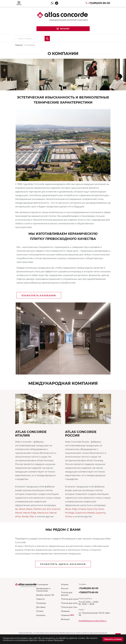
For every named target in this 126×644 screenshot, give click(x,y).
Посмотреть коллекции (39, 295)
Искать (47, 39)
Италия (65, 584)
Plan (32, 517)
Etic (49, 509)
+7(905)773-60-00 (88, 592)
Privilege (70, 513)
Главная (19, 45)
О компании (42, 584)
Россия (65, 588)
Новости (40, 599)
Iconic (101, 509)
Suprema (100, 513)
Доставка (41, 607)
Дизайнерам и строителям (43, 590)
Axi (17, 509)
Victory (69, 517)
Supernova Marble (85, 513)
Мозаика (65, 611)
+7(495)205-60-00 (99, 3)
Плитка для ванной (67, 594)
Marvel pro (43, 513)
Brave (29, 509)
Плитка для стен (69, 607)
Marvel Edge (30, 513)
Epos (90, 509)
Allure (68, 509)
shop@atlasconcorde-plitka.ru (93, 621)
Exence (56, 509)
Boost (22, 509)
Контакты (41, 615)
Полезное (41, 603)
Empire (82, 509)
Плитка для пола (69, 603)
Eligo (75, 509)
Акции (65, 619)
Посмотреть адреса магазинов (63, 564)
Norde (25, 517)
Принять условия (113, 639)
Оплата (40, 611)
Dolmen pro (40, 509)
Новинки (68, 615)
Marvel (19, 513)
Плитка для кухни (70, 599)
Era (95, 509)
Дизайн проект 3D (45, 595)
